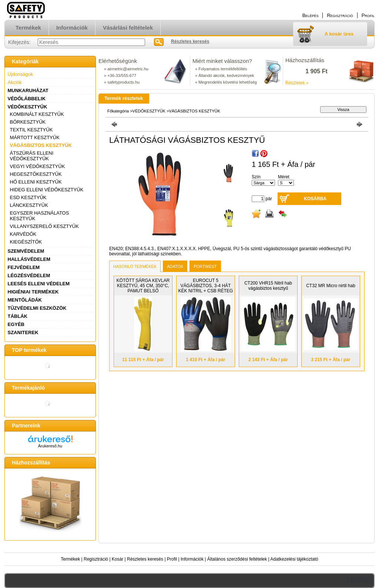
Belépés (311, 15)
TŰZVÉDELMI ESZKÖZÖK (37, 308)
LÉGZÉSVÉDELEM (29, 275)
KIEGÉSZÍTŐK (26, 242)
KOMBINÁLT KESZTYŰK (37, 114)
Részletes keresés (145, 559)
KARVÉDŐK (23, 234)
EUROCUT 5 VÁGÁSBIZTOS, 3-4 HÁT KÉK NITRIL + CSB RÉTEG (206, 286)
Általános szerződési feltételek (237, 559)
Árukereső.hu (50, 446)
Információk (192, 559)
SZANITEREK (23, 332)
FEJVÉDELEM (24, 267)
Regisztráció (96, 559)
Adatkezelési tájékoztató (294, 559)
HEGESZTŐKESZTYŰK (36, 174)
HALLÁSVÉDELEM (29, 259)
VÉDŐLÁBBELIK (27, 99)
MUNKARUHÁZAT (28, 90)
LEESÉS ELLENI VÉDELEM (39, 284)
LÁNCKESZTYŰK (29, 205)
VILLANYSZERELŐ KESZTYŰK (44, 226)
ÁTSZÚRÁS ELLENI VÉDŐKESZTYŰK (32, 156)
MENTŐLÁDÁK (25, 300)
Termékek (70, 559)
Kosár (118, 559)
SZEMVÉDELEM (26, 251)
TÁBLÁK (18, 316)
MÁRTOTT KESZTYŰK (35, 137)
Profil (172, 559)
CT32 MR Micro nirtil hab (331, 286)
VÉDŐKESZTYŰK (28, 107)
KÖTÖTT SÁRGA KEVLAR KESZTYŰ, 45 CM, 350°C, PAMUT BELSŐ (143, 286)
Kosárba (315, 199)
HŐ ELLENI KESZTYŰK (36, 182)
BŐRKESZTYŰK (28, 122)
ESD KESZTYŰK (28, 197)
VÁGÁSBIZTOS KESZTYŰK (41, 145)
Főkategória (118, 111)
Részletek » (297, 83)
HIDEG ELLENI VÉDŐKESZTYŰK (47, 190)
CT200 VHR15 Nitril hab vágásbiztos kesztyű (268, 286)
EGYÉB (16, 324)
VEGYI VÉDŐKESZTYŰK (38, 166)
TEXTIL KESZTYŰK (31, 130)
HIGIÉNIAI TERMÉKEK (33, 292)
